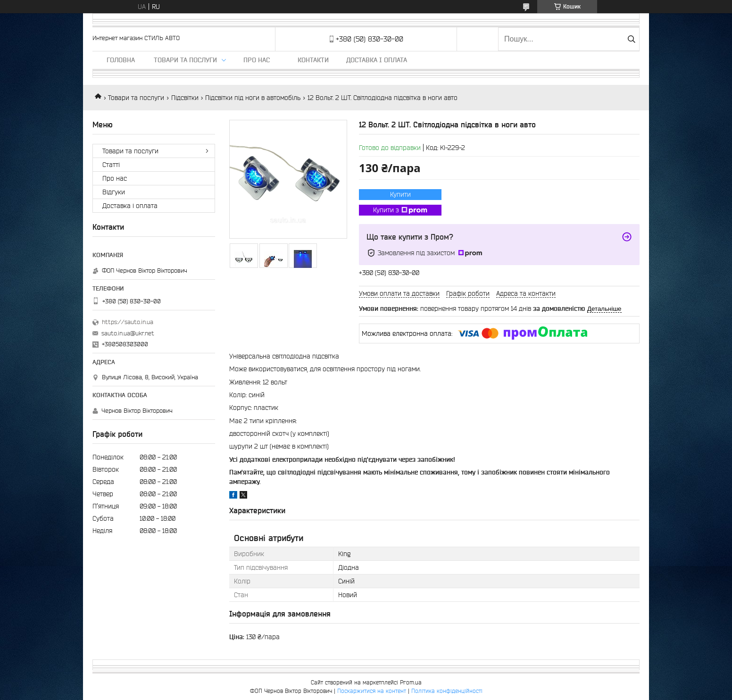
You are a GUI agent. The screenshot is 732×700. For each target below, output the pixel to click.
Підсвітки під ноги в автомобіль (253, 98)
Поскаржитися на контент (372, 691)
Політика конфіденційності (447, 691)
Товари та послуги (185, 60)
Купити (400, 194)
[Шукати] (631, 39)
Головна (121, 60)
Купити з (400, 210)
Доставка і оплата (377, 60)
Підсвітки (185, 98)
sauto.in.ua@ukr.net (128, 333)
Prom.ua (411, 682)
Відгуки (114, 192)
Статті (111, 165)
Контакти (313, 60)
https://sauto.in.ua (128, 322)
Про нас (257, 60)
